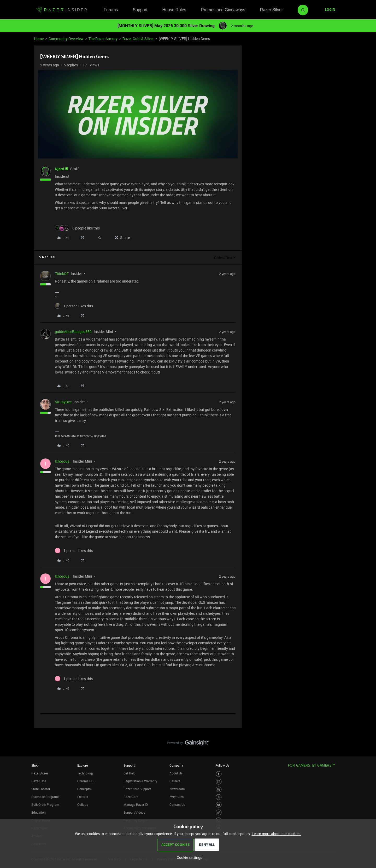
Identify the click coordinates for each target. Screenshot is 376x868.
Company (176, 765)
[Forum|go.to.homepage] (61, 10)
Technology (85, 773)
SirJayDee (63, 402)
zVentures (177, 797)
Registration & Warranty (140, 781)
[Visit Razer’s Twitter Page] (219, 797)
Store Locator (41, 789)
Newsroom (177, 789)
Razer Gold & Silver (138, 39)
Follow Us (222, 765)
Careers (175, 781)
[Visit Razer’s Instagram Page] (219, 782)
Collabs (83, 804)
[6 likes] (77, 228)
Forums (111, 10)
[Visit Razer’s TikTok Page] (219, 812)
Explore (83, 765)
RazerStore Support (137, 789)
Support (140, 10)
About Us (176, 773)
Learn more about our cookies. (277, 834)
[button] (330, 10)
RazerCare (131, 797)
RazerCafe (39, 781)
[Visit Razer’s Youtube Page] (219, 805)
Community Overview (66, 39)
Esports (83, 797)
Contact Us (177, 804)
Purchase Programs (45, 797)
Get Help (130, 773)
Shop (35, 765)
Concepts (84, 789)
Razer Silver (271, 10)
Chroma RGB (86, 781)
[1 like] (74, 306)
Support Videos (134, 812)
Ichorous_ (63, 461)
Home (39, 39)
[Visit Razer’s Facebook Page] (219, 774)
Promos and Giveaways (223, 10)
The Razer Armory (103, 39)
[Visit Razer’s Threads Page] (219, 789)
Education (39, 812)
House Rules (174, 10)
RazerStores (40, 773)
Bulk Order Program (45, 804)
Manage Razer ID (136, 804)
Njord (59, 169)
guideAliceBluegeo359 (73, 332)
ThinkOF (62, 274)
